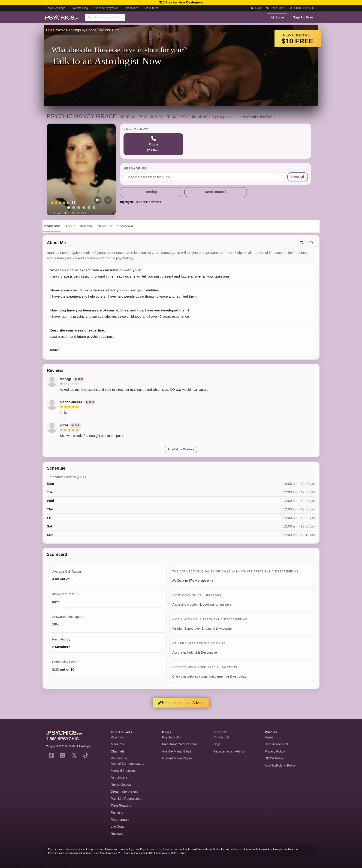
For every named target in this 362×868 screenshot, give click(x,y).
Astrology (240, 676)
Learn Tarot (151, 8)
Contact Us (221, 737)
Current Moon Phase (177, 758)
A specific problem (186, 604)
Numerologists (121, 785)
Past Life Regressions (127, 799)
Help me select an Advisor (181, 703)
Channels (118, 751)
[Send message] (298, 177)
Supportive (192, 628)
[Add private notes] (302, 243)
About (70, 226)
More (54, 350)
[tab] (69, 207)
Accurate (225, 628)
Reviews (86, 226)
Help (256, 8)
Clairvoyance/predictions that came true (201, 676)
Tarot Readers (121, 806)
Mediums (117, 744)
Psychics (117, 737)
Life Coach (119, 827)
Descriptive (209, 652)
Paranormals (120, 820)
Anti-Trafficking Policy (280, 765)
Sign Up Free (303, 17)
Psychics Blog (79, 8)
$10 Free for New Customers (181, 2)
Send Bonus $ (216, 192)
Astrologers (119, 777)
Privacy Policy (275, 751)
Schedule (105, 226)
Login (277, 17)
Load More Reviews (181, 449)
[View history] (311, 243)
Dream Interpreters (124, 791)
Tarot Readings (56, 8)
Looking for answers (217, 604)
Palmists (117, 812)
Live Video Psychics (106, 8)
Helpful (178, 628)
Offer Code (275, 8)
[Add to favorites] (108, 200)
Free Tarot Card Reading (180, 744)
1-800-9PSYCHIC (303, 8)
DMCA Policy (274, 758)
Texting (151, 192)
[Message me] (204, 177)
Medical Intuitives (123, 770)
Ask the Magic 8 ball (176, 751)
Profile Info (52, 226)
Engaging (208, 628)
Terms (269, 737)
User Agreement (276, 744)
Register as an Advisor (229, 751)
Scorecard (125, 226)
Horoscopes (131, 8)
